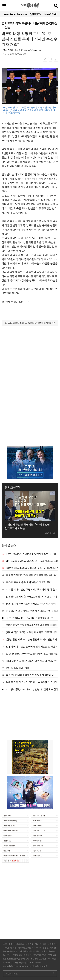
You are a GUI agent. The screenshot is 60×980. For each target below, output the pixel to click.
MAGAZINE (50, 14)
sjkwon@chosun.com (33, 50)
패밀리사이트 (12, 974)
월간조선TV (36, 14)
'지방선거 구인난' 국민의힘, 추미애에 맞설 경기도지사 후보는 (27, 526)
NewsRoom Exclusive (15, 14)
